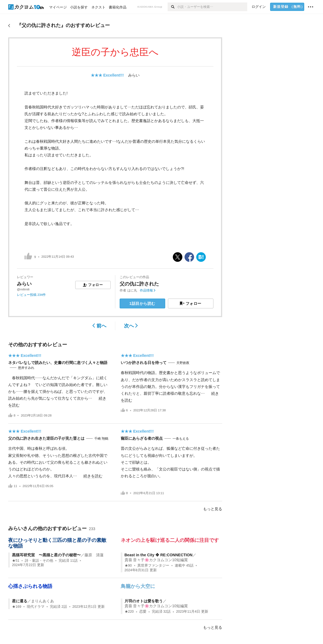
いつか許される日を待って (144, 363)
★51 (16, 561)
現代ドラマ (36, 607)
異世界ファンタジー (153, 566)
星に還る (20, 601)
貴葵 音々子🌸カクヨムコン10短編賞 (156, 560)
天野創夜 (183, 363)
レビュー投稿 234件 (31, 295)
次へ (131, 326)
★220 (129, 612)
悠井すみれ (26, 368)
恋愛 (143, 612)
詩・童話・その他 (39, 561)
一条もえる (181, 439)
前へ (99, 326)
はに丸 (132, 290)
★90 (128, 566)
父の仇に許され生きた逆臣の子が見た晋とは (46, 438)
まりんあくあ (43, 601)
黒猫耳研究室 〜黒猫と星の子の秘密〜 (46, 555)
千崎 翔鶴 (101, 439)
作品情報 (148, 290)
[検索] (172, 7)
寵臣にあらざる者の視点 (142, 438)
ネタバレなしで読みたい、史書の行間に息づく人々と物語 (58, 363)
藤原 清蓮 (94, 555)
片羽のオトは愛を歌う (144, 601)
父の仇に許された (139, 284)
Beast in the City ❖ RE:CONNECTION (159, 555)
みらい (134, 75)
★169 (17, 607)
